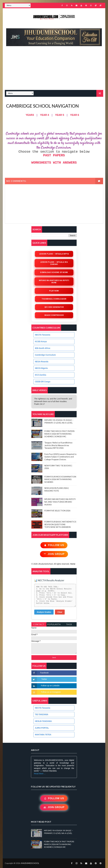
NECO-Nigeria (41, 368)
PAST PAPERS (54, 155)
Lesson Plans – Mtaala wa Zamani (54, 263)
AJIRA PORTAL (42, 728)
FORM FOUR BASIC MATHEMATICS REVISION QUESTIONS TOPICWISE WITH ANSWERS (60, 524)
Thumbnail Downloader (54, 299)
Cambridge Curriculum (45, 355)
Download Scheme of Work (54, 272)
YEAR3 (30, 115)
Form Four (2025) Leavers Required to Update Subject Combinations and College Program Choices (60, 457)
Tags (69, 624)
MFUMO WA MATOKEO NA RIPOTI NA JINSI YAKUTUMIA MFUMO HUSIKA (60, 502)
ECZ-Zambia (41, 375)
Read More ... (40, 774)
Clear (60, 612)
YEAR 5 (60, 115)
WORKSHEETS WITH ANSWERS (54, 163)
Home (73, 564)
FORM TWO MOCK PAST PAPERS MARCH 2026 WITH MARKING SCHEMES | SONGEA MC (59, 434)
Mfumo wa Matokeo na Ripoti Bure (54, 281)
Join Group (54, 554)
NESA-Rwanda (42, 362)
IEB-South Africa (43, 348)
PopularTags (54, 625)
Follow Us (54, 545)
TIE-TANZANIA (42, 714)
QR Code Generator (54, 307)
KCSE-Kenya (41, 341)
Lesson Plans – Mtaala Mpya (54, 254)
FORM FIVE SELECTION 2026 (57, 511)
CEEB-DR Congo (43, 382)
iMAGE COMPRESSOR (54, 315)
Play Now (54, 291)
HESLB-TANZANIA (43, 721)
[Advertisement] (55, 69)
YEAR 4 (44, 115)
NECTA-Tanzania (43, 335)
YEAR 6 (74, 115)
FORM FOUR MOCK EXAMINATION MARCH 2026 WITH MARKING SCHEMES (60, 479)
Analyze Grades (44, 612)
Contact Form (39, 625)
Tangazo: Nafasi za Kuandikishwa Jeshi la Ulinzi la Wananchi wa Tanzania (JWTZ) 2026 (58, 445)
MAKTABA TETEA (43, 735)
